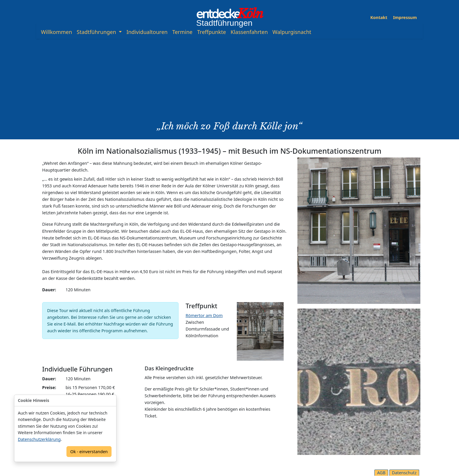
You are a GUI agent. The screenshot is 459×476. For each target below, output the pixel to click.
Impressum (405, 17)
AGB (381, 473)
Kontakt (379, 17)
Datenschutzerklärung (39, 439)
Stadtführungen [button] (97, 32)
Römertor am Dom (204, 315)
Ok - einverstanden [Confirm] (89, 452)
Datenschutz (404, 473)
